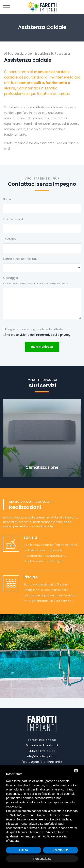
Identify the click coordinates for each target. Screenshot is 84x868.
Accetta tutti (61, 850)
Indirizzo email (13, 219)
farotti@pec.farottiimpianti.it (42, 762)
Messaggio (35, 280)
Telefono (9, 239)
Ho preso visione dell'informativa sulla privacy (38, 335)
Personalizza (42, 859)
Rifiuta (24, 850)
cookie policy (14, 807)
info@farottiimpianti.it (42, 756)
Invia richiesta (42, 347)
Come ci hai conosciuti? (20, 259)
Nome (7, 199)
